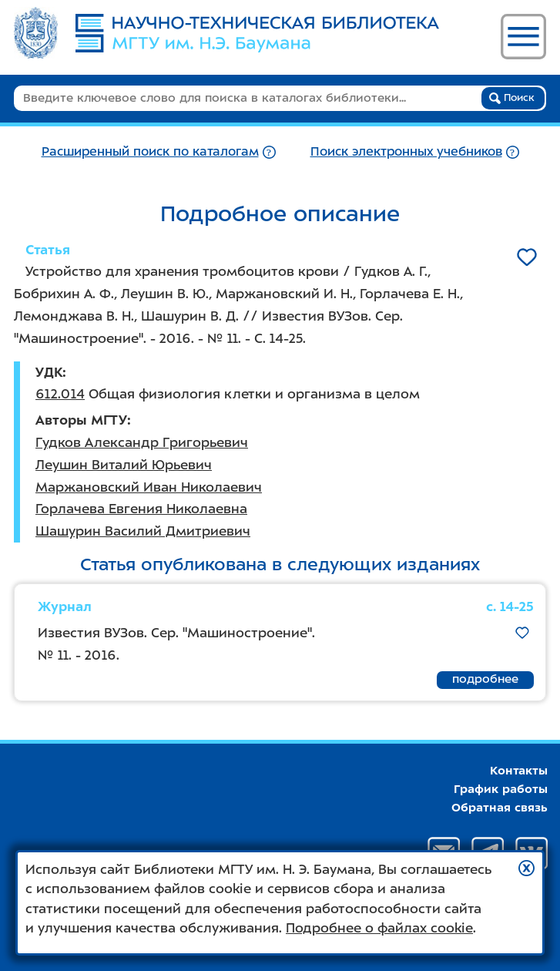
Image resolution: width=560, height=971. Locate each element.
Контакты (519, 771)
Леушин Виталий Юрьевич (124, 465)
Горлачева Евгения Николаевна (141, 509)
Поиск (512, 98)
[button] (526, 868)
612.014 (60, 394)
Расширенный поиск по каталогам (150, 151)
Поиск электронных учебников (406, 151)
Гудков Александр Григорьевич (142, 442)
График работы (501, 789)
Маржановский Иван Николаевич (149, 487)
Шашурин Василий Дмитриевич (143, 531)
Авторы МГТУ (81, 420)
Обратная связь (500, 808)
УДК (49, 372)
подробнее (485, 679)
